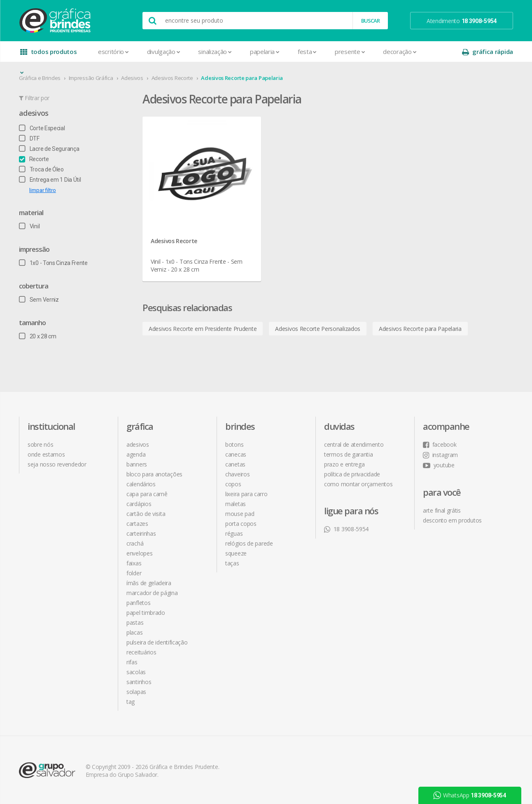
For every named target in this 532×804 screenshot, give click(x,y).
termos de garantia (349, 454)
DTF (29, 138)
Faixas (134, 563)
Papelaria (265, 52)
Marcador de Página (152, 593)
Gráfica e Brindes (40, 78)
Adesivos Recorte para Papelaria (242, 78)
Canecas (236, 454)
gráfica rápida (488, 52)
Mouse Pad (240, 514)
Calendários (141, 484)
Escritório (113, 52)
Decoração (400, 52)
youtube (439, 465)
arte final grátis (442, 510)
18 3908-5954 (346, 529)
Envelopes (139, 553)
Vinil (29, 226)
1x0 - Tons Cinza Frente (53, 263)
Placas (134, 632)
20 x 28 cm (38, 336)
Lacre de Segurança (49, 149)
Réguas (234, 533)
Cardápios (139, 504)
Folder (134, 573)
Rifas (132, 662)
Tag (131, 702)
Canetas (235, 464)
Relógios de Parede (249, 543)
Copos (233, 484)
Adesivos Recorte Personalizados (318, 329)
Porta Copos (241, 524)
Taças (232, 563)
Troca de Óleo (41, 169)
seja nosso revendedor (57, 464)
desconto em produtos (452, 520)
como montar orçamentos (358, 484)
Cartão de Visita (146, 514)
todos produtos (49, 55)
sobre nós (40, 444)
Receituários (141, 652)
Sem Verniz (39, 300)
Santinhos (139, 682)
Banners (137, 464)
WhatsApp (470, 795)
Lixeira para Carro (246, 494)
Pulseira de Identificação (157, 642)
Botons (234, 444)
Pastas (135, 622)
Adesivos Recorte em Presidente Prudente (203, 329)
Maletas (236, 504)
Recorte (34, 159)
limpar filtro (43, 190)
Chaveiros (237, 474)
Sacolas (136, 672)
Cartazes (137, 524)
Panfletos (138, 603)
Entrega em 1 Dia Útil (50, 180)
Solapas (136, 692)
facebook (440, 444)
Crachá (135, 543)
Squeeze (236, 553)
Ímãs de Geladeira (149, 583)
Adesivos (132, 78)
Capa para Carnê (147, 494)
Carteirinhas (141, 533)
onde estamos (46, 454)
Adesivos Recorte (172, 78)
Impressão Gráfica (91, 78)
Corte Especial (42, 128)
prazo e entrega (344, 464)
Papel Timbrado (146, 613)
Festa (307, 52)
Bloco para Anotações (154, 474)
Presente (350, 52)
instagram (440, 455)
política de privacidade (352, 474)
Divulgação (164, 52)
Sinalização (215, 52)
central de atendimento (354, 444)
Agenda (136, 454)
